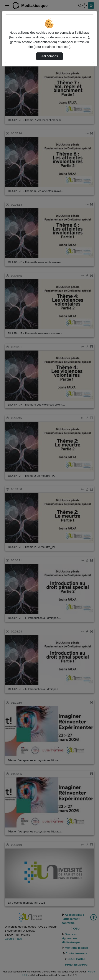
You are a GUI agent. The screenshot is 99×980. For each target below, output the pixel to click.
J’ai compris (49, 56)
